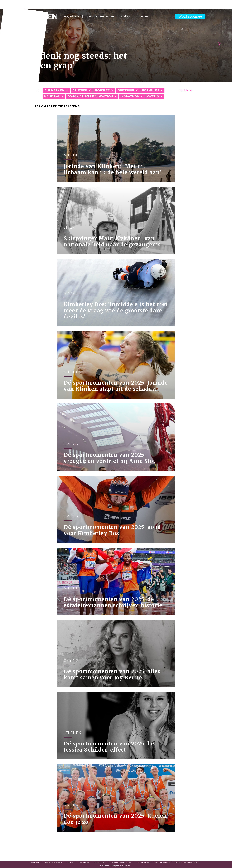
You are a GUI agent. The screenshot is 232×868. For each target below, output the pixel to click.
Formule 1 (151, 90)
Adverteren (35, 863)
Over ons (143, 16)
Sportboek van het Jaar (100, 16)
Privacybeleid (100, 863)
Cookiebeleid (84, 863)
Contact (70, 863)
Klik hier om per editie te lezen (53, 106)
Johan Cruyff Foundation (90, 96)
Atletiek (80, 90)
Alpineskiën (54, 90)
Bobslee (102, 90)
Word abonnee (190, 16)
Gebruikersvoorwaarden (121, 863)
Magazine (70, 16)
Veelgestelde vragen (53, 863)
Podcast (126, 16)
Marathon (130, 96)
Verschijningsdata (162, 863)
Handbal (52, 96)
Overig (153, 96)
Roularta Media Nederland (186, 863)
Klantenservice (143, 863)
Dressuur (126, 90)
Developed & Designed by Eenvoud (115, 866)
